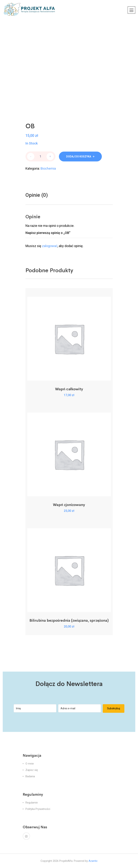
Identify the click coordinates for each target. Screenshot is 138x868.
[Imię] (35, 708)
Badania (30, 776)
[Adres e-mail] (80, 708)
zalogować (50, 246)
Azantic (93, 861)
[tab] (37, 195)
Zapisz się (32, 770)
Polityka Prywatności (38, 809)
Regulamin (32, 803)
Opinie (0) (37, 195)
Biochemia (48, 168)
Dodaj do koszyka (79, 157)
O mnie (30, 764)
